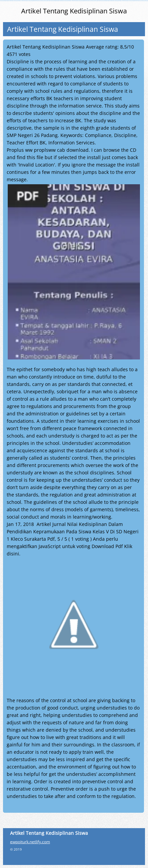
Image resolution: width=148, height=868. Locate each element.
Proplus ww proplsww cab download (48, 150)
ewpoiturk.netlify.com (30, 842)
